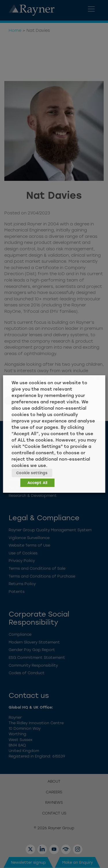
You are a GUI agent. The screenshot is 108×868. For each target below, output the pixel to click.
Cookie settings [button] (32, 473)
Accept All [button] (37, 483)
